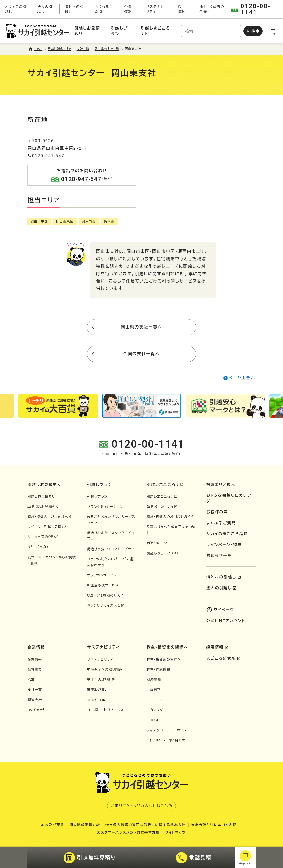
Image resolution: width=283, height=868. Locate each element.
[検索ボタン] (253, 31)
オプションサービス (102, 575)
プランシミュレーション (105, 507)
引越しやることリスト (163, 553)
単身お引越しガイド (162, 507)
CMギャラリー (38, 710)
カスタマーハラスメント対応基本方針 (129, 832)
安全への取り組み (101, 680)
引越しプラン (97, 496)
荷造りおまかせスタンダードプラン (111, 536)
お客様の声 (217, 512)
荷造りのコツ (157, 543)
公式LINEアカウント (226, 621)
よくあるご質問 (221, 523)
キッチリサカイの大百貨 (106, 606)
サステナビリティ (100, 659)
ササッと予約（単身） (43, 537)
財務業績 (154, 680)
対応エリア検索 (221, 485)
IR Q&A (153, 720)
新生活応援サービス (103, 585)
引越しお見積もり (41, 496)
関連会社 (35, 700)
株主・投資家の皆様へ (164, 659)
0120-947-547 (46, 156)
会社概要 (35, 669)
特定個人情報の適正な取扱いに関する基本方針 (146, 825)
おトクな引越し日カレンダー (229, 498)
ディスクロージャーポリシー (168, 730)
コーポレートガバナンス (105, 710)
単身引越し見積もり (43, 507)
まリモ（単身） (38, 547)
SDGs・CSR (96, 700)
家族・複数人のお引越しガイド (170, 517)
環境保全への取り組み (105, 669)
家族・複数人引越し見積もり (49, 517)
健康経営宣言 (98, 690)
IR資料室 (154, 690)
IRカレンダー (157, 710)
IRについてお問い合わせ (166, 740)
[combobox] (211, 31)
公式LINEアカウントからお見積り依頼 (52, 560)
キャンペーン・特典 (224, 545)
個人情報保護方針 (85, 825)
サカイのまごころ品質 (227, 534)
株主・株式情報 (158, 669)
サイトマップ (175, 832)
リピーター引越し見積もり (48, 527)
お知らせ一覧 (219, 556)
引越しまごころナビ (162, 496)
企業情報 (35, 659)
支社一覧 (35, 690)
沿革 (31, 680)
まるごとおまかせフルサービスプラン (111, 520)
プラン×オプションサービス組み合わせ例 (110, 562)
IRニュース (155, 700)
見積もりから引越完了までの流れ (171, 530)
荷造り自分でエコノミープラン (111, 549)
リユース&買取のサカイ (105, 596)
